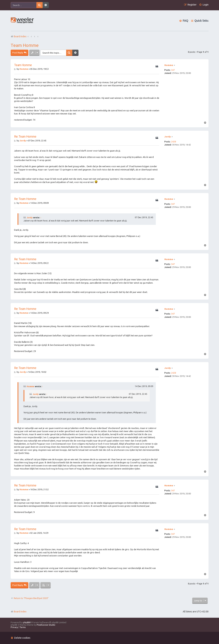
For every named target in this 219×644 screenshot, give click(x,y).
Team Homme (25, 45)
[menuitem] (204, 5)
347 (173, 70)
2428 (173, 142)
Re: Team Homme (25, 136)
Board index (19, 612)
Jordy (168, 137)
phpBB (27, 622)
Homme (169, 65)
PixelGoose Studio (46, 625)
